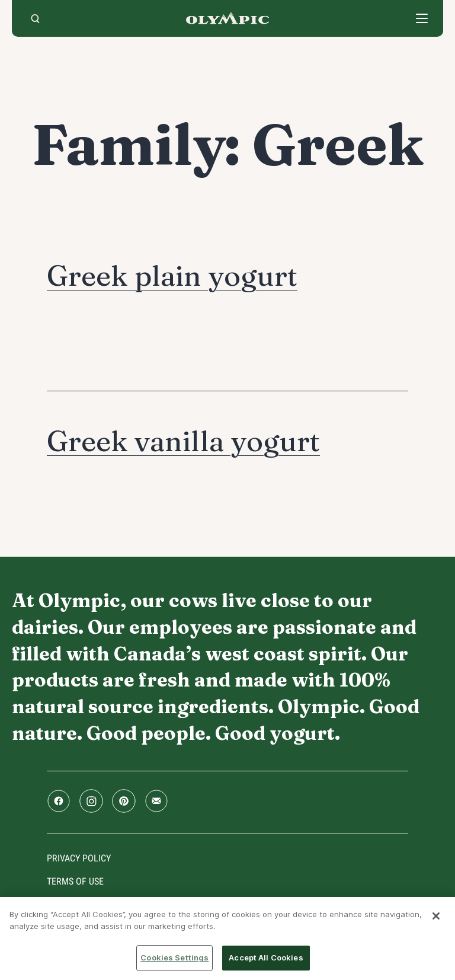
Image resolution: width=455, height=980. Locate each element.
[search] (35, 18)
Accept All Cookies (266, 957)
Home (227, 18)
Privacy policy (79, 858)
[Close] (436, 916)
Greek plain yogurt (172, 275)
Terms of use (75, 881)
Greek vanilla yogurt (183, 441)
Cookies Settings (174, 957)
